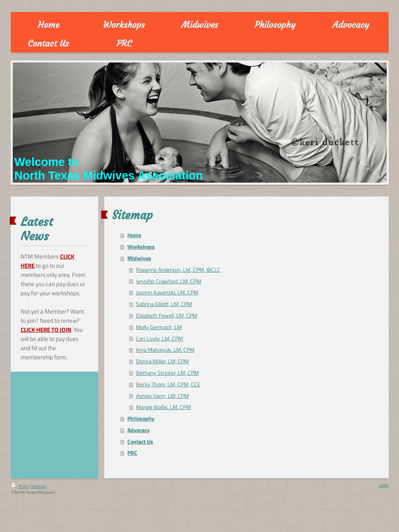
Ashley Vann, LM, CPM (163, 396)
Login (384, 485)
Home (134, 235)
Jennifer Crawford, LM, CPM (169, 281)
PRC (132, 453)
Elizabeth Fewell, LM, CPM (167, 316)
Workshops (141, 247)
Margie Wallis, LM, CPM (163, 407)
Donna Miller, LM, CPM (163, 361)
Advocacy (138, 430)
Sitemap (38, 486)
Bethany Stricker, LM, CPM (167, 373)
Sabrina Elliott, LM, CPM (164, 304)
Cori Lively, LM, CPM (160, 339)
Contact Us (140, 442)
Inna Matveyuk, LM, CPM (165, 350)
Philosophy (141, 419)
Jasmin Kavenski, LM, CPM (167, 292)
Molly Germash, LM (159, 327)
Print (20, 486)
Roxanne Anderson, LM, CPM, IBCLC (178, 270)
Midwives (139, 258)
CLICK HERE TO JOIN (46, 330)
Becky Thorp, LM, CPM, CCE (168, 384)
